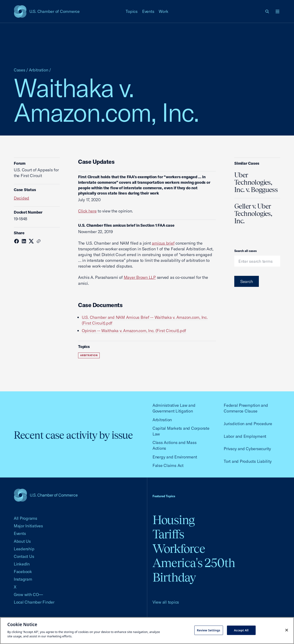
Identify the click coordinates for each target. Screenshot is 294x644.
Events (148, 11)
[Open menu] (277, 11)
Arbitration (39, 70)
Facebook (23, 572)
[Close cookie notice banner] (287, 630)
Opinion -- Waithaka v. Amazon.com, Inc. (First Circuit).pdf (134, 331)
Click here (87, 211)
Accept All (241, 630)
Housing (174, 520)
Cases (20, 70)
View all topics (166, 602)
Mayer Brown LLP (140, 277)
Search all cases (246, 251)
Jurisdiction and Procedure (248, 424)
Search (247, 281)
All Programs (25, 518)
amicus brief (163, 243)
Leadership (24, 549)
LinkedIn (22, 564)
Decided (21, 198)
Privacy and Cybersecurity (247, 449)
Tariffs (168, 534)
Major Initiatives (28, 526)
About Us (22, 541)
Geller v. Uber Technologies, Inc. (253, 214)
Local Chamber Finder (34, 602)
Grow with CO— (28, 595)
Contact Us (24, 556)
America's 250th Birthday (194, 570)
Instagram (23, 579)
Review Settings (209, 630)
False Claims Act (168, 465)
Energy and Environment (175, 457)
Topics (132, 11)
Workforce (179, 549)
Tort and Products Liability (248, 461)
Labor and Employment (245, 436)
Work (163, 11)
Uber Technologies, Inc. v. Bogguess (256, 182)
